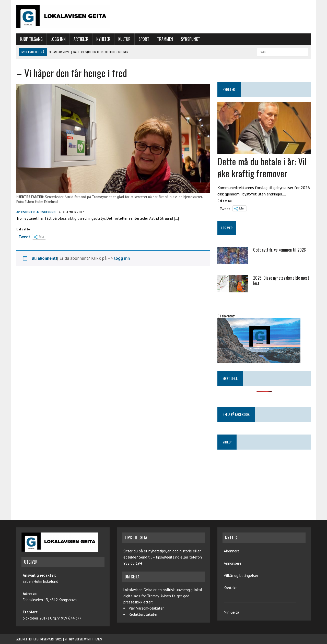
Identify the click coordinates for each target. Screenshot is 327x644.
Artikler (81, 39)
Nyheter (103, 39)
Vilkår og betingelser (241, 575)
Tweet (24, 236)
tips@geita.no (168, 557)
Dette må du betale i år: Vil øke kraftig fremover (262, 167)
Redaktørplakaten (144, 614)
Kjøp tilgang (31, 39)
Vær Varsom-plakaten (147, 608)
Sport (144, 39)
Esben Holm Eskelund (38, 212)
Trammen (165, 39)
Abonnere (232, 551)
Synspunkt (190, 39)
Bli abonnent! (44, 258)
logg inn (122, 258)
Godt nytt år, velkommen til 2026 (279, 250)
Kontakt (230, 588)
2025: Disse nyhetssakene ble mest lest (281, 281)
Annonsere (233, 563)
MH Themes (95, 639)
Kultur (124, 39)
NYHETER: (229, 89)
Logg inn (58, 39)
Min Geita (231, 612)
